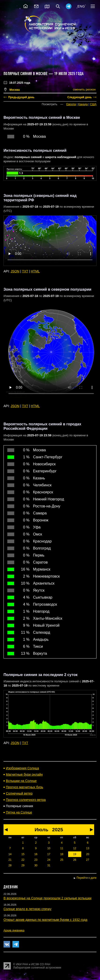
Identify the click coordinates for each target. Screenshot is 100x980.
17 (49, 854)
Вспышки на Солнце (21, 781)
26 (75, 860)
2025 (58, 830)
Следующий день (80, 97)
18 (62, 854)
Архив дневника (14, 930)
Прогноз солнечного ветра (26, 800)
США (93, 104)
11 (62, 848)
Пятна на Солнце (19, 812)
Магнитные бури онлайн (24, 774)
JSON (15, 271)
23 (36, 860)
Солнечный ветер (19, 793)
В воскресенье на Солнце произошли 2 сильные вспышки (48, 898)
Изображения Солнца (22, 768)
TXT (25, 271)
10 (49, 848)
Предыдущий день (21, 97)
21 (10, 860)
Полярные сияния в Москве (26, 74)
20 (88, 854)
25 (62, 860)
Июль (42, 830)
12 (75, 848)
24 (49, 860)
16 (36, 854)
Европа (71, 104)
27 (88, 860)
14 (10, 854)
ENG (81, 6)
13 (88, 848)
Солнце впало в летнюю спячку (27, 909)
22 (23, 860)
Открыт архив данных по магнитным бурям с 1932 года (45, 920)
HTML (35, 271)
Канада (83, 104)
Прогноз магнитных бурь (24, 787)
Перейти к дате (87, 878)
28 (10, 865)
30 (36, 865)
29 (23, 865)
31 (49, 865)
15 (23, 854)
